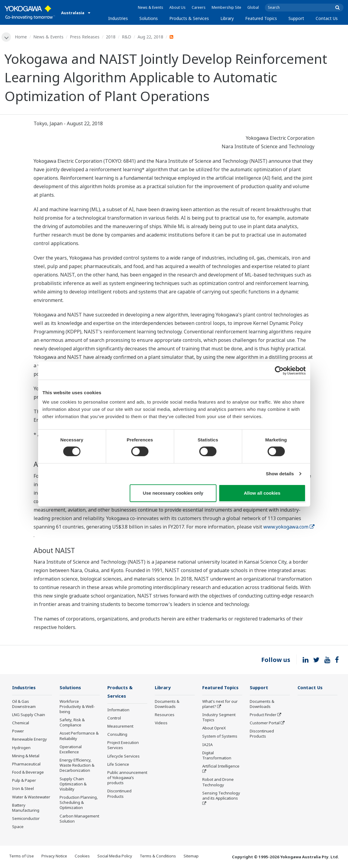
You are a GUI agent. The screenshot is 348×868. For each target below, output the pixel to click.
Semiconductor (26, 819)
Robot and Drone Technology (218, 783)
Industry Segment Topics (219, 718)
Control (114, 719)
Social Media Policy (115, 857)
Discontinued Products (119, 794)
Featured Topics (261, 18)
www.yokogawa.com (289, 527)
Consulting (117, 735)
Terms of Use (21, 857)
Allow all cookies (262, 493)
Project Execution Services (123, 746)
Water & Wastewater (31, 797)
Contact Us (327, 18)
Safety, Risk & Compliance (72, 723)
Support (296, 18)
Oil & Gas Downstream (24, 704)
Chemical (21, 723)
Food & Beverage (28, 773)
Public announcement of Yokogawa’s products (127, 778)
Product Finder (263, 715)
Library (227, 18)
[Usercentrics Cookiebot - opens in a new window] (279, 370)
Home (21, 37)
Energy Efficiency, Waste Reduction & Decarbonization (77, 766)
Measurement (120, 727)
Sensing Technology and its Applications (221, 796)
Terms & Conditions (158, 857)
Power (18, 732)
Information (118, 710)
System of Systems (220, 737)
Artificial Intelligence (221, 767)
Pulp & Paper (24, 781)
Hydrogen (21, 748)
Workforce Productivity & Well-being (77, 707)
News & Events (151, 7)
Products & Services (189, 18)
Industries (118, 18)
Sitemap (191, 857)
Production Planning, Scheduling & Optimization (79, 803)
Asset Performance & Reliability (79, 736)
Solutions (149, 18)
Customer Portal (265, 723)
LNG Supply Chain (29, 715)
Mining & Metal (26, 756)
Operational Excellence (71, 750)
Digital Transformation (217, 756)
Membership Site (226, 7)
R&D (127, 37)
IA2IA (207, 745)
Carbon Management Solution (79, 819)
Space (18, 827)
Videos (161, 723)
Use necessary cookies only (173, 493)
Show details (280, 474)
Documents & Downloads (167, 704)
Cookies (82, 857)
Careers (199, 7)
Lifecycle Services (124, 757)
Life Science (118, 765)
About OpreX (214, 729)
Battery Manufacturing (26, 808)
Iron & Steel (23, 789)
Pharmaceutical (26, 765)
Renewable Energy (29, 740)
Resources (165, 715)
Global (253, 7)
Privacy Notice (54, 857)
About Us (177, 7)
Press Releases (85, 37)
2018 (111, 37)
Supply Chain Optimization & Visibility (73, 784)
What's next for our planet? (220, 704)
